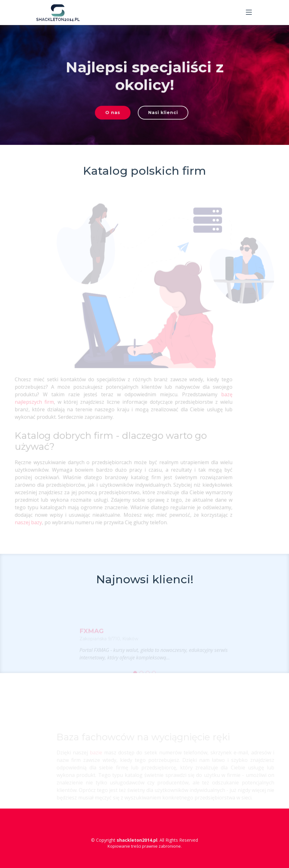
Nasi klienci (162, 114)
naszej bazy (22, 525)
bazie (102, 759)
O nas (114, 114)
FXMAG (92, 635)
